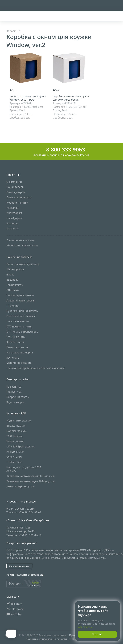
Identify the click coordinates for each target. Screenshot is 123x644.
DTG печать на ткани (19, 326)
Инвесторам (14, 213)
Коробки (12, 31)
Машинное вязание (19, 363)
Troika (14, 462)
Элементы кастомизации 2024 (30, 481)
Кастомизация (15, 342)
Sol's (14, 457)
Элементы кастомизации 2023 (30, 476)
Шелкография (15, 269)
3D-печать (13, 358)
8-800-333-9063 (62, 149)
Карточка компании (19, 566)
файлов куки (85, 627)
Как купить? (14, 387)
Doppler (16, 431)
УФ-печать (13, 290)
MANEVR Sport (20, 447)
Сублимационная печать (22, 311)
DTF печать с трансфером (23, 332)
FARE (14, 436)
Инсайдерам (14, 218)
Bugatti (16, 426)
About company (22, 246)
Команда (12, 223)
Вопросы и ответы (18, 397)
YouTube (14, 614)
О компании (14, 182)
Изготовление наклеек (21, 316)
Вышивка (12, 280)
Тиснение (12, 306)
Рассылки (12, 208)
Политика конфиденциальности (47, 639)
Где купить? (14, 392)
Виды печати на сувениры (23, 264)
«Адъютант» (19, 421)
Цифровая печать (18, 321)
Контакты (12, 229)
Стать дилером (16, 192)
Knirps (15, 441)
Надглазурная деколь (20, 295)
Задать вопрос (16, 402)
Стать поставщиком (19, 197)
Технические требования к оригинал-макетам (36, 368)
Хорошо (97, 634)
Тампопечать (15, 285)
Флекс (10, 275)
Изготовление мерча (20, 352)
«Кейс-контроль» (20, 486)
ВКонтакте (15, 609)
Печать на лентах (17, 347)
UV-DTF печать (16, 337)
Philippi (15, 452)
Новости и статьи (17, 203)
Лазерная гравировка (20, 301)
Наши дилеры (15, 187)
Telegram (14, 604)
